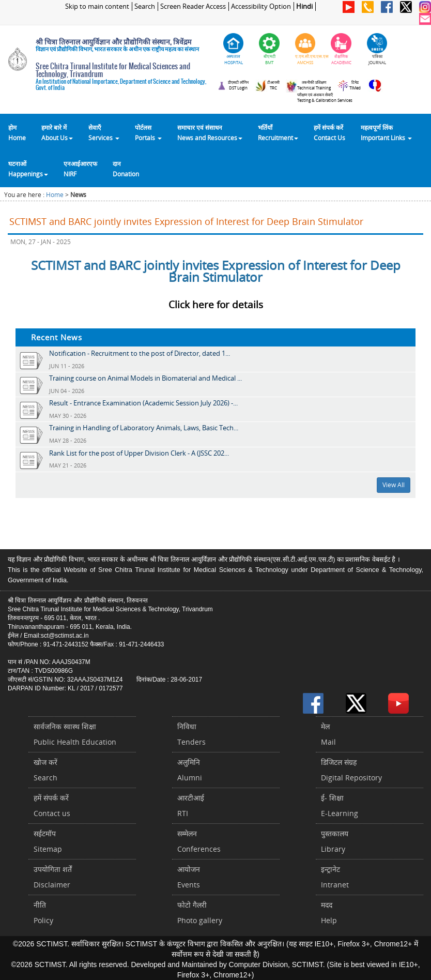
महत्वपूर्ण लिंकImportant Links (386, 132)
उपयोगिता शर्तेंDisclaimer (53, 877)
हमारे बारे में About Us (57, 132)
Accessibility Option (261, 6)
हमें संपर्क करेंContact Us (329, 132)
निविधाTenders (191, 734)
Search (145, 6)
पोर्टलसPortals (148, 132)
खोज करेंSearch (45, 770)
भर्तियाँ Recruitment (278, 132)
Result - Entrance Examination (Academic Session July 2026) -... (143, 403)
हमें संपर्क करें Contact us (52, 805)
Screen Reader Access (193, 6)
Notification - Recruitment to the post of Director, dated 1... (140, 353)
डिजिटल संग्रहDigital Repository (351, 770)
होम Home (17, 132)
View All (394, 485)
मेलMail (328, 734)
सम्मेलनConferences (199, 841)
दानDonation (126, 169)
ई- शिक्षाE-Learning (340, 805)
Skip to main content (97, 6)
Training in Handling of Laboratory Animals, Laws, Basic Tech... (144, 428)
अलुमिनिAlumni (190, 770)
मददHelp (329, 913)
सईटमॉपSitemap (48, 841)
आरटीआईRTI (191, 805)
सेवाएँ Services (104, 132)
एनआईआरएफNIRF (80, 169)
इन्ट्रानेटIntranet (335, 877)
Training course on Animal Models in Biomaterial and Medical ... (145, 378)
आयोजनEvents (189, 877)
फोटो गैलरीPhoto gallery (200, 913)
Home (55, 195)
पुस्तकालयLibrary (335, 841)
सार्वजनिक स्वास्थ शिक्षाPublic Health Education (75, 734)
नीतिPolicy (43, 913)
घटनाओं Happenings (28, 169)
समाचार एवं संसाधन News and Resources (210, 132)
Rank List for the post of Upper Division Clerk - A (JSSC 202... (139, 453)
